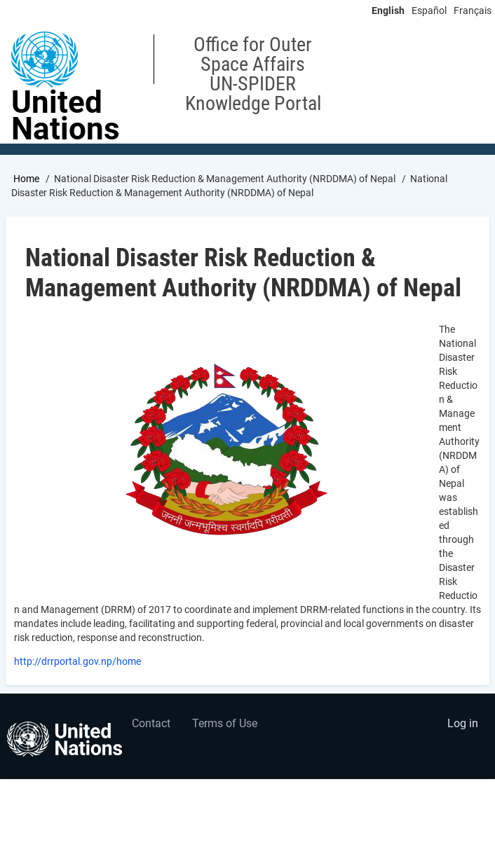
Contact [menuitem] (151, 723)
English (388, 11)
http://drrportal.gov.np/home (77, 661)
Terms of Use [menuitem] (225, 723)
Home (26, 179)
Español (429, 11)
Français (473, 11)
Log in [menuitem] (463, 723)
